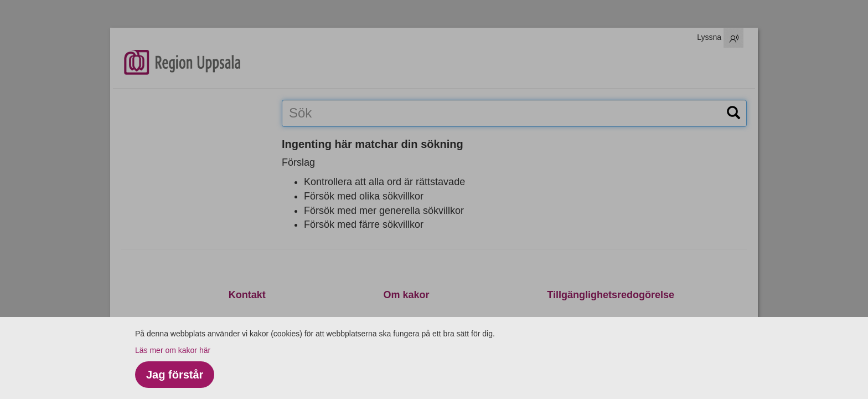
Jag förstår (175, 375)
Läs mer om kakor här (173, 350)
